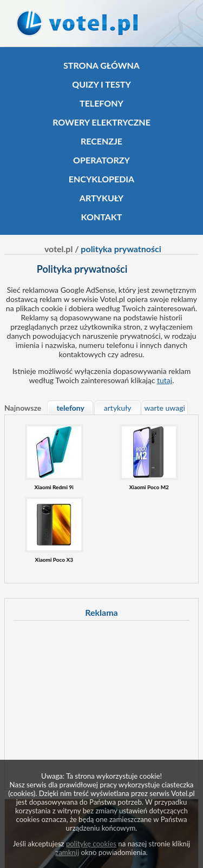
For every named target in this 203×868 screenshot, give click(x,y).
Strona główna (101, 65)
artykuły (118, 408)
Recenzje (101, 141)
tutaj (165, 380)
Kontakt (102, 217)
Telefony (101, 103)
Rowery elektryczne (101, 122)
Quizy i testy (101, 84)
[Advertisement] (104, 703)
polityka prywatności (121, 249)
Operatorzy (101, 160)
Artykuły (101, 198)
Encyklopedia (101, 179)
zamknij (67, 852)
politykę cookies (91, 844)
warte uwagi (165, 408)
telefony (70, 408)
